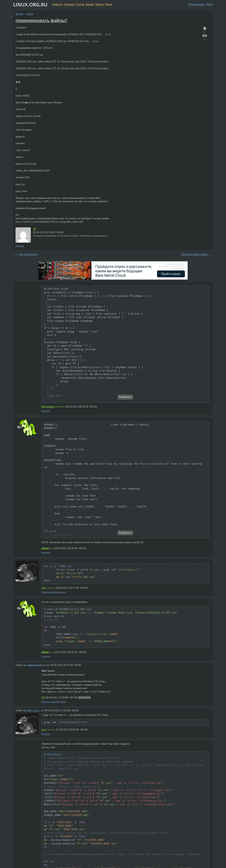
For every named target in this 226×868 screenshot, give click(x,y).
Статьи (80, 4)
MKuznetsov (48, 407)
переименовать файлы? (41, 20)
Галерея (69, 4)
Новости (58, 4)
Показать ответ (49, 592)
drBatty (45, 548)
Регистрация (196, 4)
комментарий (34, 665)
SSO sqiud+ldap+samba (194, 254)
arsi (43, 588)
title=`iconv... (34, 710)
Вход (210, 4)
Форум (90, 4)
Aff (34, 229)
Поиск (109, 4)
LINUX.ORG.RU (30, 4)
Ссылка (20, 246)
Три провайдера (28, 254)
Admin (30, 14)
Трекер (99, 4)
